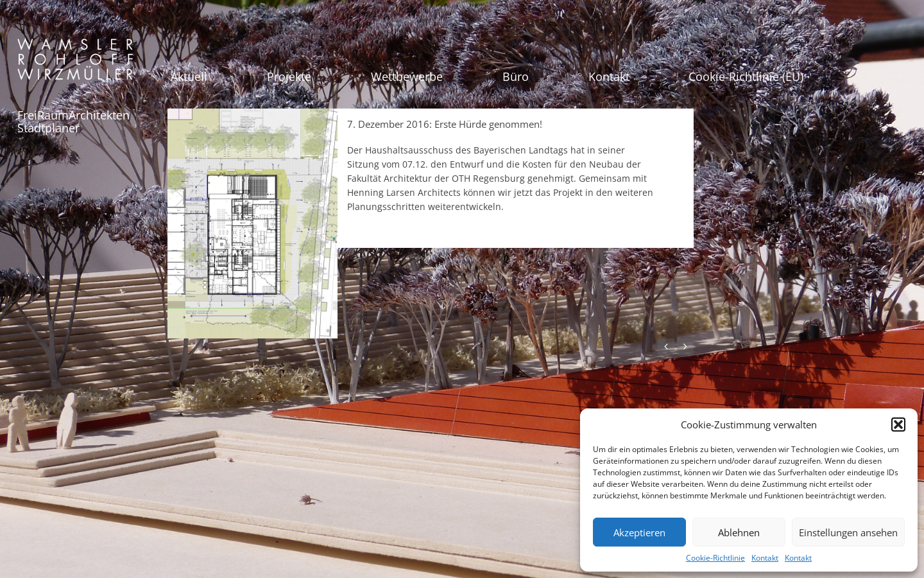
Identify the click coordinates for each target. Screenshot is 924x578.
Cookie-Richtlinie (715, 558)
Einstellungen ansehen (848, 532)
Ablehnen (739, 532)
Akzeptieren (639, 532)
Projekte (289, 76)
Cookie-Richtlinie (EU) (746, 76)
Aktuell (189, 76)
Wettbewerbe (407, 76)
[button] (898, 425)
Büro (516, 76)
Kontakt (765, 558)
